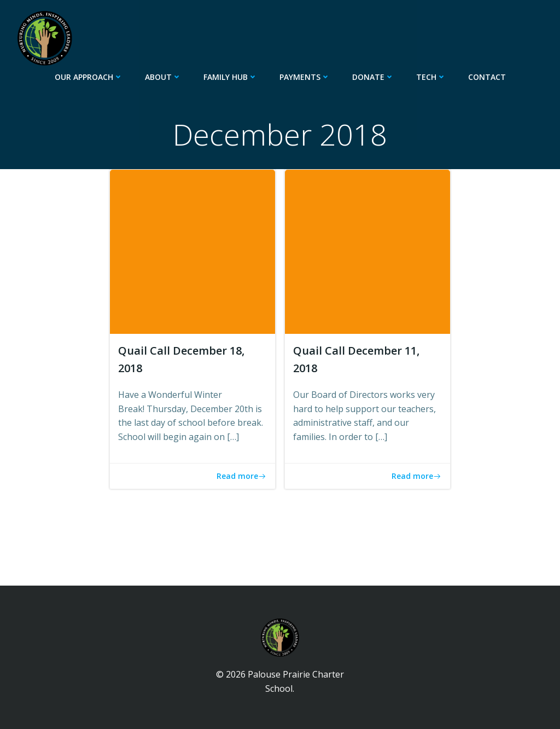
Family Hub (231, 77)
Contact (487, 77)
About (163, 77)
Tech (431, 77)
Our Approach (89, 77)
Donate (373, 77)
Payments (305, 77)
